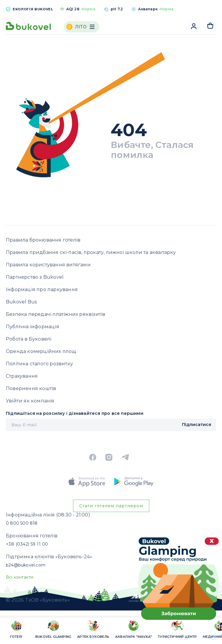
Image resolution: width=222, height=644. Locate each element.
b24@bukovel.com (26, 565)
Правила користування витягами (48, 265)
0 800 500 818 (22, 523)
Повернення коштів (31, 388)
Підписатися (197, 425)
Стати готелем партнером (111, 506)
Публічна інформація (33, 327)
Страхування (22, 376)
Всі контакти (20, 577)
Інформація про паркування (42, 289)
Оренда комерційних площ (41, 351)
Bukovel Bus (21, 302)
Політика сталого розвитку (39, 364)
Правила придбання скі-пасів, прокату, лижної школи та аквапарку (91, 252)
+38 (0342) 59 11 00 (27, 544)
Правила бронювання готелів (43, 240)
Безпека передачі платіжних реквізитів (55, 314)
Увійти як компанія (30, 401)
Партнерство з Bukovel (35, 277)
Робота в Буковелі (29, 339)
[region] (111, 630)
